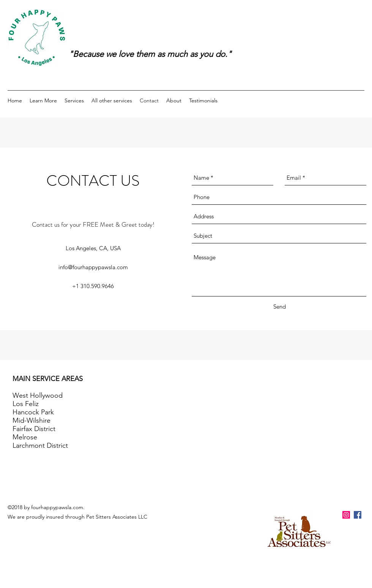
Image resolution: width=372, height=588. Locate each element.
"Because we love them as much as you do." (150, 54)
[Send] (280, 307)
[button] (43, 100)
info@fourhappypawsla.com (93, 267)
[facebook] (358, 515)
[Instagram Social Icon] (346, 515)
